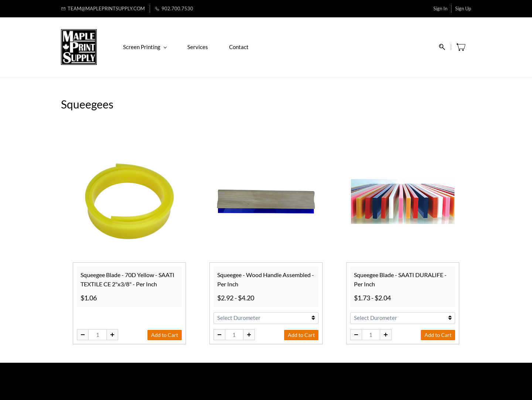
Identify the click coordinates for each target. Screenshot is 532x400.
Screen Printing (145, 47)
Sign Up (463, 8)
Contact (239, 47)
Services (198, 47)
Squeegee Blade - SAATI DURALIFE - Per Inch (400, 280)
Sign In (440, 8)
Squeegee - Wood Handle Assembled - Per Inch (266, 280)
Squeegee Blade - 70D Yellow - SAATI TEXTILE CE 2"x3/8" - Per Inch (127, 280)
